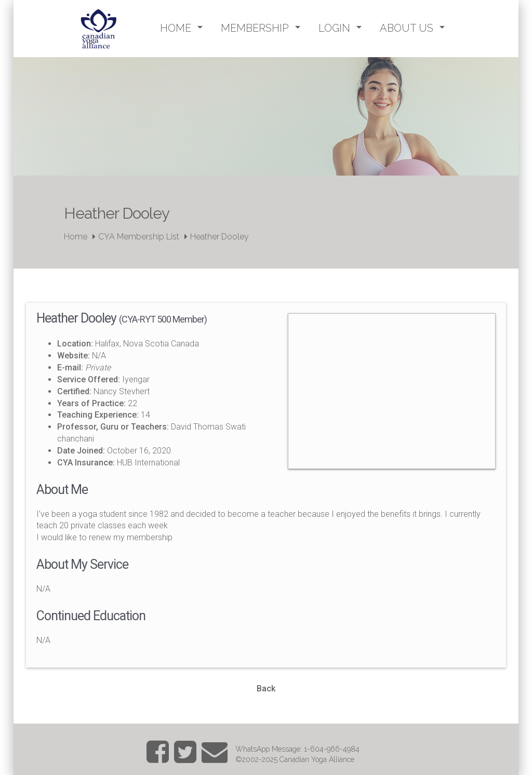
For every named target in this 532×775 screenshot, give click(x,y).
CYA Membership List (139, 237)
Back (266, 689)
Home (76, 237)
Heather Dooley (220, 237)
